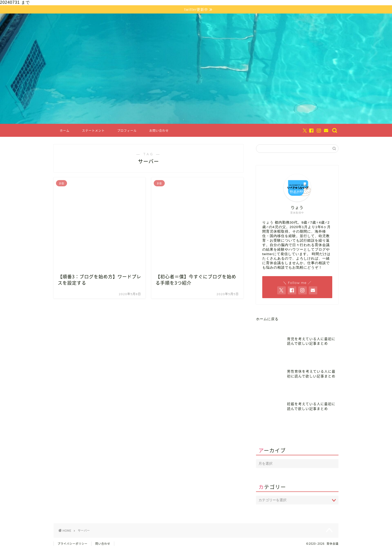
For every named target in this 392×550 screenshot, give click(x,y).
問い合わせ (103, 544)
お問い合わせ (159, 131)
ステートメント (93, 131)
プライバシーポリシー (72, 544)
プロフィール (127, 131)
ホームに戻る (267, 320)
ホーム (65, 131)
